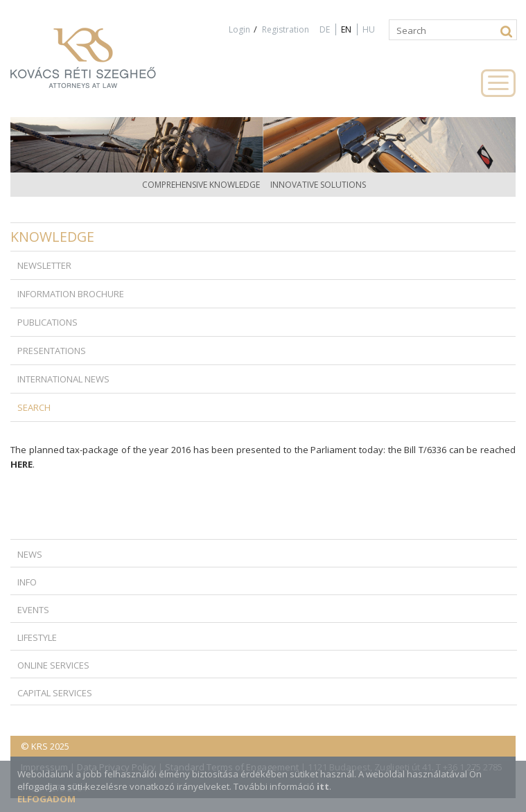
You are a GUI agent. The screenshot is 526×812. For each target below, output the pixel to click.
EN (346, 29)
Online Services (53, 665)
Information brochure (71, 294)
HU (369, 29)
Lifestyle (37, 637)
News (30, 554)
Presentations (52, 351)
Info (27, 582)
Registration (286, 29)
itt (323, 786)
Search (34, 407)
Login (239, 29)
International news (63, 379)
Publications (47, 322)
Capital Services (55, 693)
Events (33, 610)
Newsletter (44, 265)
